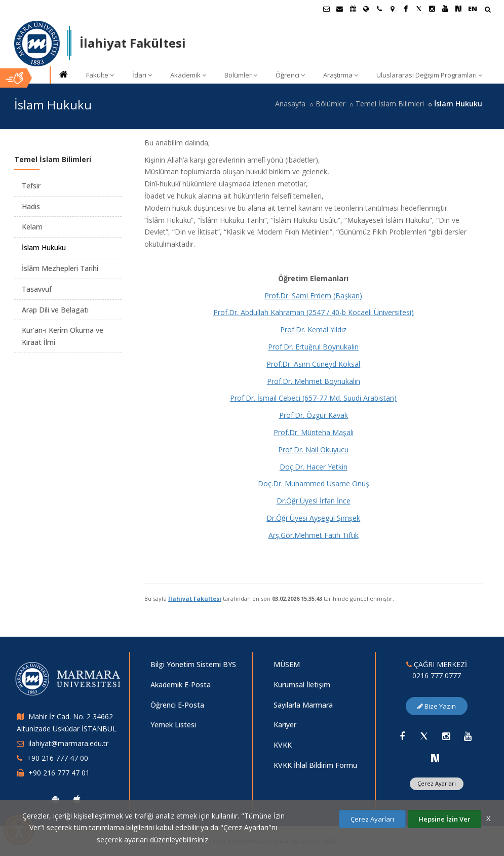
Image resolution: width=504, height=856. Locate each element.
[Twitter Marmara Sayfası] (419, 9)
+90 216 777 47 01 (59, 773)
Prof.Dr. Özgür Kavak (314, 415)
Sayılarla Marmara (303, 705)
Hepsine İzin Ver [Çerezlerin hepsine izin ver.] (444, 819)
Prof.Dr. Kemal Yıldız (313, 329)
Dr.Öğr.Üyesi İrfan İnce (314, 501)
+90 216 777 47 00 (57, 758)
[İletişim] (379, 9)
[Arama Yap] (488, 10)
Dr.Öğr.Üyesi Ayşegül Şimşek (313, 518)
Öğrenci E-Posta (177, 705)
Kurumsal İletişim (302, 685)
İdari (142, 75)
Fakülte (100, 75)
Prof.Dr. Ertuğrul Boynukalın (313, 347)
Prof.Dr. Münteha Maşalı (314, 432)
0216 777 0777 (437, 675)
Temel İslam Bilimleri (390, 104)
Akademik (188, 75)
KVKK (283, 745)
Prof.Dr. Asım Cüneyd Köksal (313, 364)
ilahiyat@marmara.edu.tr (68, 743)
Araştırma (341, 75)
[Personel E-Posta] (340, 9)
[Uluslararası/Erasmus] (366, 9)
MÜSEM (287, 664)
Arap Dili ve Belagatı (55, 310)
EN (473, 9)
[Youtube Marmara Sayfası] (445, 9)
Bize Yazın (437, 706)
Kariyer (285, 725)
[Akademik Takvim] (353, 9)
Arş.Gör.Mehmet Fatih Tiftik (314, 535)
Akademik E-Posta (181, 685)
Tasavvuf (37, 289)
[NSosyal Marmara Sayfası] (458, 9)
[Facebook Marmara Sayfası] (406, 9)
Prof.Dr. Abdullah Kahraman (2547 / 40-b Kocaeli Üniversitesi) (314, 312)
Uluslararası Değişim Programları (429, 75)
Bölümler (241, 75)
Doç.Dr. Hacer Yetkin (314, 467)
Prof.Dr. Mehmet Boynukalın (314, 381)
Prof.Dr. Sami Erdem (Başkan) (313, 296)
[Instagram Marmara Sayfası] (432, 9)
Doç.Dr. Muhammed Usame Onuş (314, 483)
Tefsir (31, 186)
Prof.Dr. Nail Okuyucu (313, 450)
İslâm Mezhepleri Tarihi (60, 268)
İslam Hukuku (44, 247)
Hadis (31, 206)
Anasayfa (290, 104)
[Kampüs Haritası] (393, 9)
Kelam (32, 227)
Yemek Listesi (173, 725)
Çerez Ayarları (437, 783)
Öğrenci (290, 75)
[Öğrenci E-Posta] (327, 9)
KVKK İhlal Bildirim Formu (315, 765)
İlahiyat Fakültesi (195, 598)
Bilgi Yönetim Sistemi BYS (193, 664)
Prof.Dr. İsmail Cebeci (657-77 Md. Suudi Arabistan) (313, 398)
